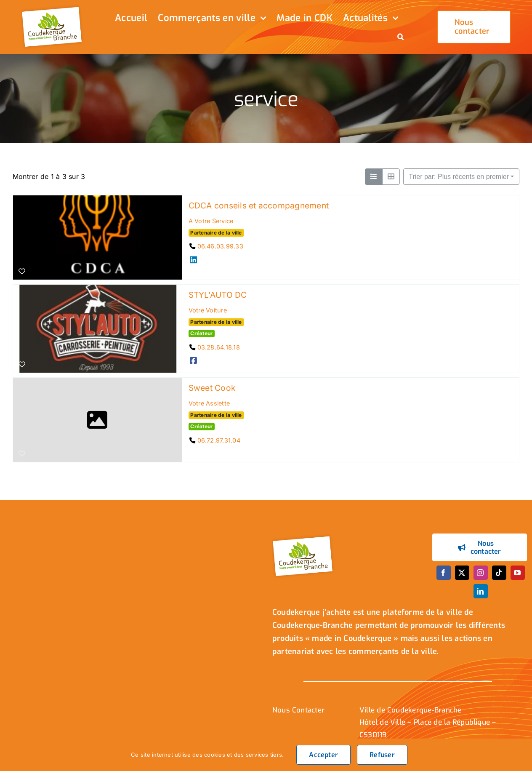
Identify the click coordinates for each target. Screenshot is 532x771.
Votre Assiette (209, 403)
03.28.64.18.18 (219, 347)
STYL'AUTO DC (218, 295)
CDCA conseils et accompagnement (259, 205)
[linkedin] (481, 591)
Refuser (382, 755)
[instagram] (481, 573)
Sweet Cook (212, 388)
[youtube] (518, 573)
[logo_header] (53, 8)
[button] (400, 37)
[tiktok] (499, 573)
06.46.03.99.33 (220, 246)
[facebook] (444, 573)
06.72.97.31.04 (219, 440)
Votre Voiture (208, 310)
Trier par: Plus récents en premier (459, 177)
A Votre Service (211, 221)
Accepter (323, 755)
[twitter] (462, 573)
